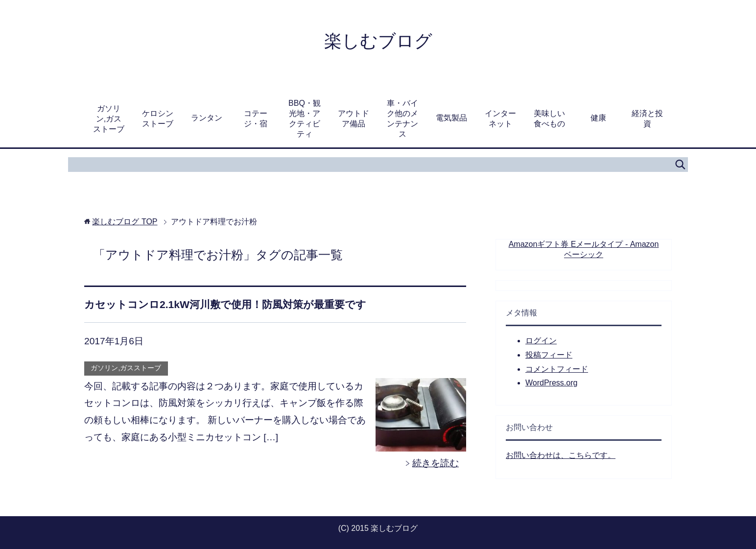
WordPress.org (551, 383)
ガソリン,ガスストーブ (109, 119)
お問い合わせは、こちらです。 (561, 455)
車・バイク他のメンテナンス (402, 119)
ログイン (541, 341)
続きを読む (436, 463)
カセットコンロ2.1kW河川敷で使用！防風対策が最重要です (225, 304)
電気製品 (451, 118)
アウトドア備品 (354, 119)
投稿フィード (549, 355)
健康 (598, 118)
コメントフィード (557, 369)
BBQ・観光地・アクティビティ (305, 119)
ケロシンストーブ (158, 119)
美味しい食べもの (549, 119)
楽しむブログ (378, 41)
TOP (125, 222)
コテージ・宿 (256, 119)
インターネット (500, 119)
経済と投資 (647, 119)
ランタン (207, 118)
